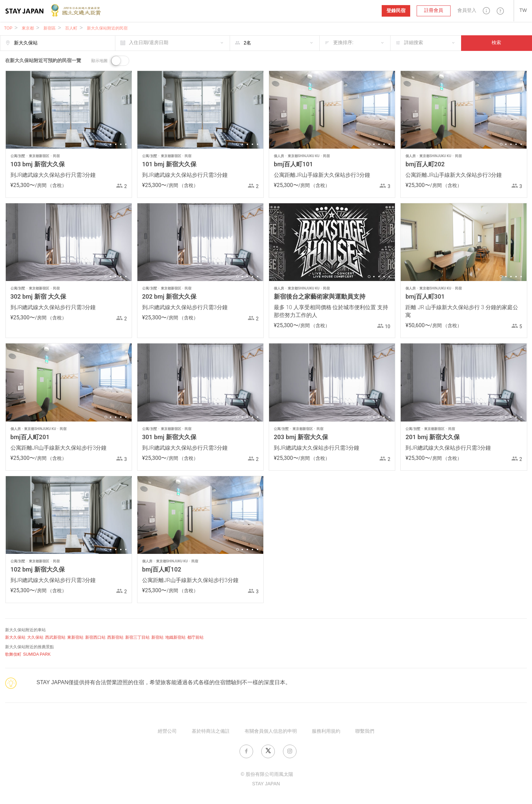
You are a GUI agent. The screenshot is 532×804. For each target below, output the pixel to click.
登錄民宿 (396, 11)
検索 (496, 43)
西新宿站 (115, 638)
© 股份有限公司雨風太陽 (267, 775)
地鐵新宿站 (175, 638)
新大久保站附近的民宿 (107, 28)
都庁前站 (195, 638)
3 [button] (116, 144)
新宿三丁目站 (137, 638)
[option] (69, 110)
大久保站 (35, 638)
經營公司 (167, 732)
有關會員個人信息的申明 (271, 732)
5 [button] (126, 144)
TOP (8, 28)
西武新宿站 (55, 638)
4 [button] (121, 144)
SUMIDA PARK (37, 655)
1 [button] (106, 144)
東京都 (28, 28)
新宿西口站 (95, 638)
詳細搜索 (414, 43)
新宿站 (157, 638)
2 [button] (111, 144)
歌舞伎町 (13, 655)
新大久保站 (15, 638)
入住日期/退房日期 (149, 43)
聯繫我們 (365, 732)
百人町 (71, 28)
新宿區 (50, 28)
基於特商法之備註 (211, 732)
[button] (487, 11)
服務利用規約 (326, 732)
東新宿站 (75, 638)
